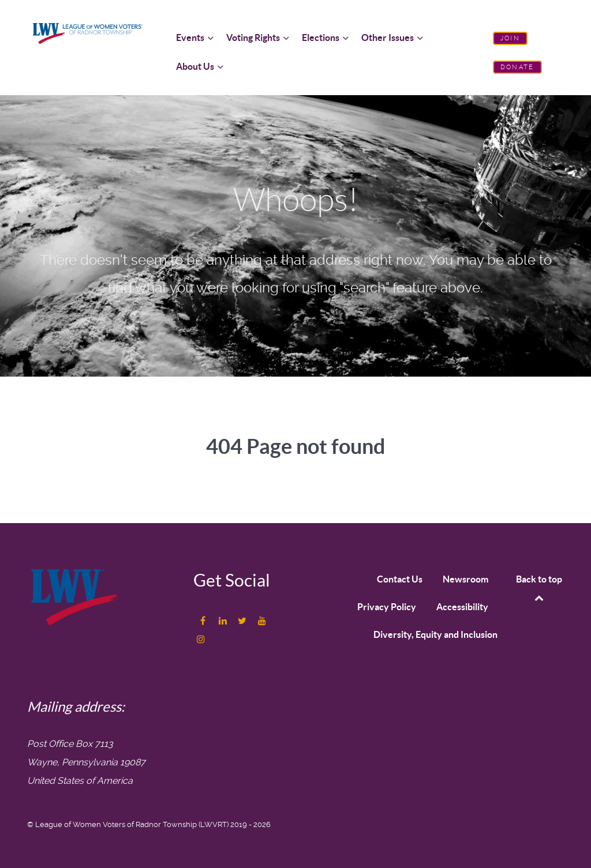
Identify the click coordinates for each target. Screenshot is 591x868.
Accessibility (462, 607)
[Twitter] (243, 621)
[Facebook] (204, 621)
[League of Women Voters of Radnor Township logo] (88, 33)
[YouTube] (262, 621)
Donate (517, 67)
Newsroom (465, 579)
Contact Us (400, 579)
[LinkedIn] (224, 621)
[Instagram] (201, 639)
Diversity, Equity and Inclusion (435, 634)
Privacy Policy (387, 607)
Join (510, 38)
